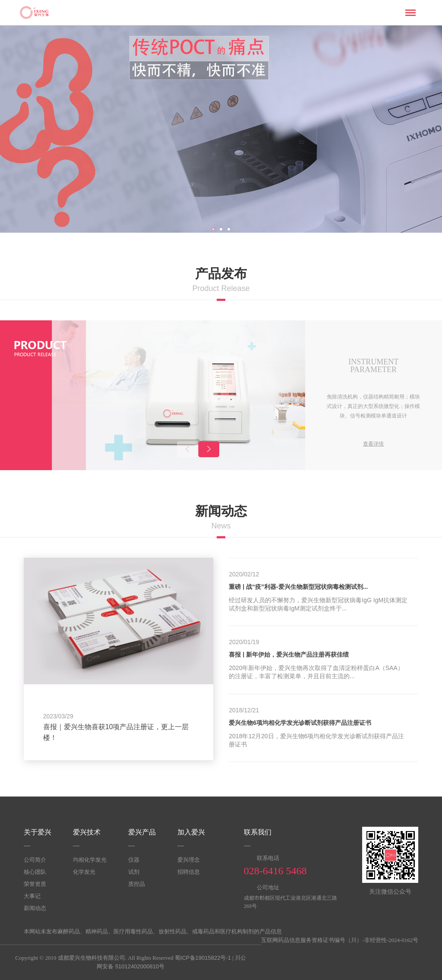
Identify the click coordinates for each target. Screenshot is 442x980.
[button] (209, 449)
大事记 (32, 896)
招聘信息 (189, 872)
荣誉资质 (35, 884)
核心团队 (35, 872)
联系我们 (258, 832)
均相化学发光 (90, 860)
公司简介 (35, 860)
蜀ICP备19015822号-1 (203, 958)
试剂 (134, 872)
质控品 (137, 884)
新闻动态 (35, 908)
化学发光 (84, 872)
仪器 (134, 860)
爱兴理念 (189, 860)
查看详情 (373, 444)
